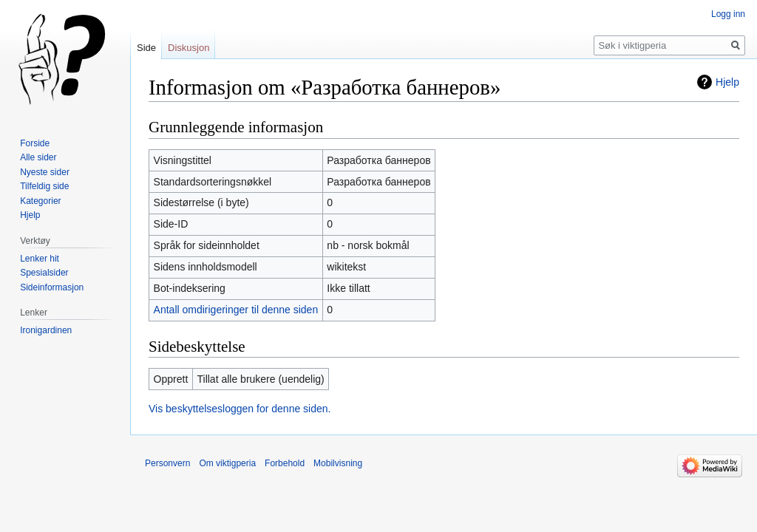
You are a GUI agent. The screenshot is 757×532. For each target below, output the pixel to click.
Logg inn (728, 14)
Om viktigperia (227, 463)
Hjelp (727, 82)
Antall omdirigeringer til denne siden (236, 310)
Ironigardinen (46, 330)
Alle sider (38, 157)
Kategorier (40, 201)
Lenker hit (40, 259)
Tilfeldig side (44, 186)
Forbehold (285, 463)
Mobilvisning (338, 463)
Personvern (167, 463)
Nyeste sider (45, 172)
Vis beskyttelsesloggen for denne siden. (240, 409)
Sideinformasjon (52, 287)
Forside (35, 143)
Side (146, 48)
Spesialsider (44, 273)
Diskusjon (189, 48)
